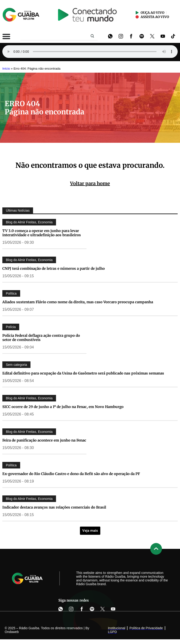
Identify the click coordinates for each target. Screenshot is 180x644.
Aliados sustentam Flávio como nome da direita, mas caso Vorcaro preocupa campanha (78, 302)
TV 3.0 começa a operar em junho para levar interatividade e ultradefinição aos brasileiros (42, 233)
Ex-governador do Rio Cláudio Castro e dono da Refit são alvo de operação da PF (71, 474)
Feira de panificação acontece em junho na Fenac (44, 440)
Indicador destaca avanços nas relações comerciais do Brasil (54, 507)
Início (6, 69)
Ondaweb (12, 632)
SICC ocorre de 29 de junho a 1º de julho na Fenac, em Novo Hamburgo (63, 407)
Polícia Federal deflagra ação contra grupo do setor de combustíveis (41, 338)
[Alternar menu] (6, 36)
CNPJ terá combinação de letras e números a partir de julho (54, 268)
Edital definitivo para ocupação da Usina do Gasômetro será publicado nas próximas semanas (83, 373)
